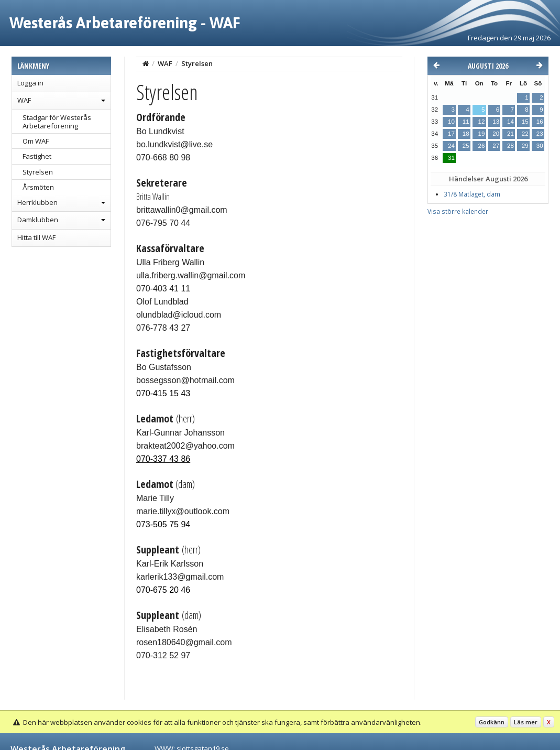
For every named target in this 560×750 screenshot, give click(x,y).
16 (540, 122)
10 (451, 122)
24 (451, 146)
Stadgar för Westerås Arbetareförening (57, 122)
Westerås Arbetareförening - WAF (125, 23)
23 (540, 134)
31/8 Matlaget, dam (472, 194)
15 (525, 122)
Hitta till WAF (36, 237)
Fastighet (37, 156)
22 (525, 134)
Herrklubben (37, 202)
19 (481, 134)
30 (540, 146)
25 (466, 146)
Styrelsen (38, 172)
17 (451, 134)
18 (466, 134)
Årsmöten (38, 187)
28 (510, 146)
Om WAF (36, 141)
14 (510, 122)
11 (466, 122)
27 (496, 146)
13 (496, 122)
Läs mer (526, 722)
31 (451, 158)
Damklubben (38, 220)
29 (525, 146)
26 (481, 146)
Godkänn (492, 722)
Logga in (30, 83)
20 (496, 134)
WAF (24, 100)
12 (481, 122)
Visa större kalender (458, 211)
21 (510, 134)
